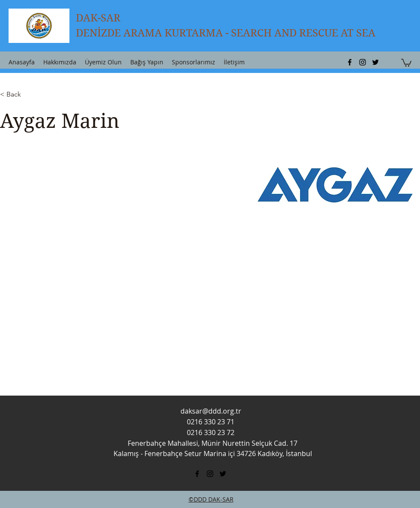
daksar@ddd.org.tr (211, 411)
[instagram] (363, 62)
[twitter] (375, 62)
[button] (406, 62)
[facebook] (350, 62)
